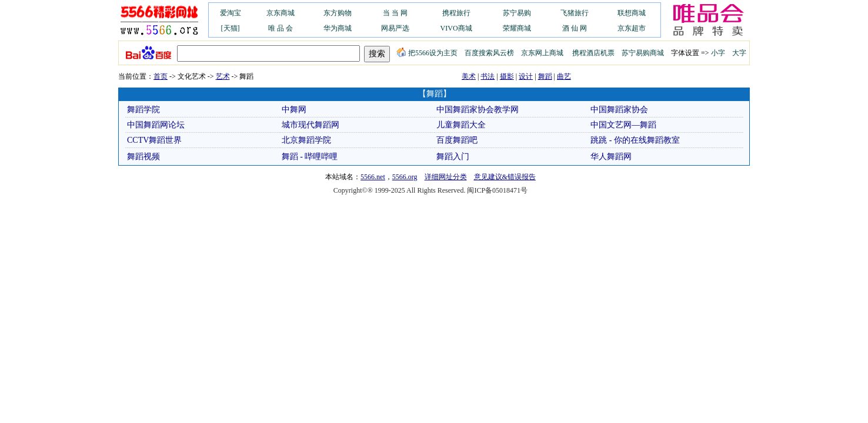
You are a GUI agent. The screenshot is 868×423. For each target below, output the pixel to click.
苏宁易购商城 (643, 53)
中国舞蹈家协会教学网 (478, 110)
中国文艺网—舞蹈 (623, 125)
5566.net (373, 177)
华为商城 (338, 28)
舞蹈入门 (453, 157)
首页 (161, 76)
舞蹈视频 (143, 157)
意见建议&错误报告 (505, 177)
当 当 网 (395, 13)
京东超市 (632, 28)
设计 (526, 76)
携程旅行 (456, 13)
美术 (469, 76)
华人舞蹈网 (611, 157)
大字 (739, 53)
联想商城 (632, 13)
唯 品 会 (281, 28)
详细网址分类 (446, 177)
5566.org (405, 177)
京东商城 (281, 13)
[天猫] (231, 28)
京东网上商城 (542, 53)
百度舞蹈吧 (457, 140)
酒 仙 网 (575, 28)
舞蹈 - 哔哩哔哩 (310, 157)
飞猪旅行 (575, 13)
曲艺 (564, 76)
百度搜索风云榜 (489, 53)
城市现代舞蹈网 (311, 125)
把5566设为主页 (427, 53)
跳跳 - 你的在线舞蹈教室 (635, 140)
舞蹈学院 (143, 110)
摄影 (507, 76)
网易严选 (395, 28)
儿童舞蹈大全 (461, 125)
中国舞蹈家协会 (619, 110)
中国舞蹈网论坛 (156, 125)
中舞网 (294, 110)
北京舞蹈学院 (306, 140)
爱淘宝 (231, 13)
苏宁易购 (517, 13)
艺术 (223, 76)
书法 (488, 76)
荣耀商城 (517, 28)
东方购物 (338, 13)
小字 (718, 53)
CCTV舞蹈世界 (154, 140)
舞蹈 (545, 76)
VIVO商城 (456, 28)
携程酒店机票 (593, 53)
